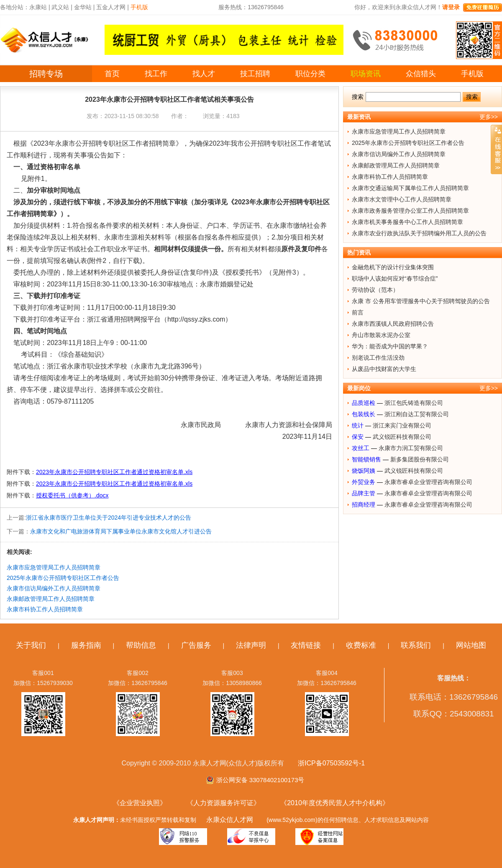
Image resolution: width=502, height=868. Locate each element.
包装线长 (364, 414)
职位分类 (310, 74)
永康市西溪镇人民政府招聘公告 (393, 324)
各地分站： (15, 7)
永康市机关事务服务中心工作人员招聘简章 (407, 222)
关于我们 (31, 645)
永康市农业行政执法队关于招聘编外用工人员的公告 (419, 233)
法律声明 (251, 645)
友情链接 (306, 645)
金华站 (83, 7)
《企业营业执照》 (140, 803)
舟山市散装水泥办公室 (381, 335)
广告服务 (196, 645)
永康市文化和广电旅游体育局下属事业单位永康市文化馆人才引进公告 (121, 531)
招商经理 (364, 505)
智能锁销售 (366, 459)
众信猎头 (421, 74)
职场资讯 (366, 74)
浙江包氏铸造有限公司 (414, 403)
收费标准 (361, 645)
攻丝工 (361, 448)
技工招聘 (255, 74)
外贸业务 (364, 482)
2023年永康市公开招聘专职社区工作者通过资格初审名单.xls (114, 472)
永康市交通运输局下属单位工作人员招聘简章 (410, 188)
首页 (112, 74)
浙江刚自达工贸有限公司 (417, 414)
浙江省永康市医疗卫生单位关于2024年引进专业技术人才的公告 (109, 518)
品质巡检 (364, 403)
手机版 (472, 74)
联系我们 (416, 645)
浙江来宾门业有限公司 (402, 425)
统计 (358, 425)
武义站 (60, 7)
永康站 (38, 7)
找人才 (204, 74)
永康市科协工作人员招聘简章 (45, 609)
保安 (358, 437)
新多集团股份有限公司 (420, 459)
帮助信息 (141, 645)
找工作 (156, 74)
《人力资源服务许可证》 (223, 803)
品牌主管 (364, 493)
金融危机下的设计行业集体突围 (393, 267)
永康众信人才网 (230, 820)
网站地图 (471, 645)
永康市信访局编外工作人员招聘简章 (54, 588)
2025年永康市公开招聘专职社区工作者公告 (63, 578)
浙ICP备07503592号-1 (331, 763)
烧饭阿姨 (364, 471)
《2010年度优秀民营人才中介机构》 (335, 803)
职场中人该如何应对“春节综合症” (395, 278)
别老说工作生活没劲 (378, 358)
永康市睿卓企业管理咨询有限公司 (428, 482)
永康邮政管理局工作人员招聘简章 (51, 599)
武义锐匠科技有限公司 (402, 437)
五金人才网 (111, 7)
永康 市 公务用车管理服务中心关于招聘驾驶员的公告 (421, 301)
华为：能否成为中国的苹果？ (390, 346)
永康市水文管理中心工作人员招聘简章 (402, 199)
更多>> (489, 117)
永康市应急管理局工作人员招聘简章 (54, 567)
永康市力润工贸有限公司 (411, 448)
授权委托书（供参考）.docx (72, 495)
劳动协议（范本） (375, 290)
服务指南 (86, 645)
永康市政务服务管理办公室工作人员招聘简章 (410, 211)
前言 (358, 312)
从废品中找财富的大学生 (384, 369)
